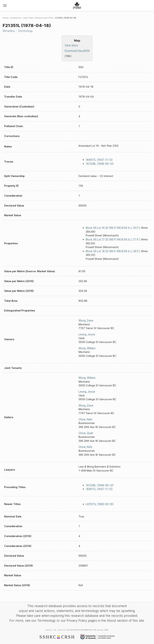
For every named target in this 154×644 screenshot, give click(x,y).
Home (5, 18)
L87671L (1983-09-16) (100, 504)
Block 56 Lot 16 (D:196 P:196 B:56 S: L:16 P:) (113, 228)
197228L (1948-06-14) (100, 164)
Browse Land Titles (44, 18)
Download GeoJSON (77, 51)
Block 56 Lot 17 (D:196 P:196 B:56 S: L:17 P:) (113, 239)
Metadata (9, 31)
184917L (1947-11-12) (99, 160)
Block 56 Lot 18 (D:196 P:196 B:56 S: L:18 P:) (113, 251)
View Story (71, 45)
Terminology (25, 31)
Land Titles (28, 18)
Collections (16, 18)
